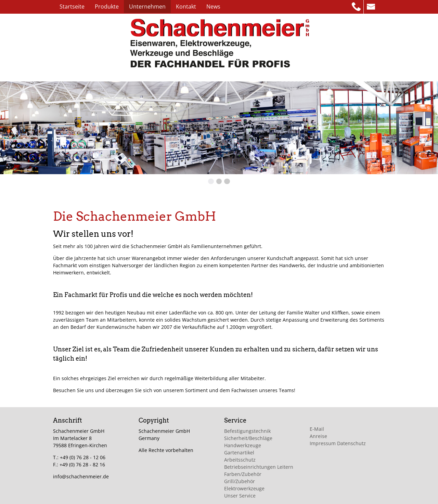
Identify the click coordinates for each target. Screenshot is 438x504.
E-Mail (317, 429)
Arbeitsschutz (240, 460)
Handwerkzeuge (243, 445)
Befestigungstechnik (247, 431)
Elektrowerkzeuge (244, 488)
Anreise (318, 436)
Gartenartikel (239, 453)
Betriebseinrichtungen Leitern (259, 467)
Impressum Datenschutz (338, 443)
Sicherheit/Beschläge (248, 438)
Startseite (72, 7)
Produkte (107, 7)
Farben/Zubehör (243, 474)
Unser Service (240, 496)
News (213, 7)
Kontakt (186, 7)
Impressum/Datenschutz (90, 20)
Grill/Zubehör (240, 481)
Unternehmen (147, 7)
